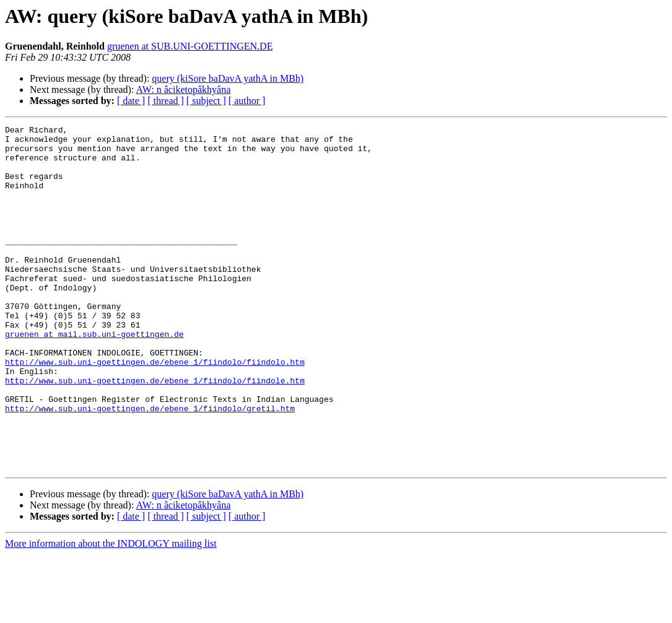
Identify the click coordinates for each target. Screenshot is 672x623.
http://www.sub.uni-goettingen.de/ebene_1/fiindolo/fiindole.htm (155, 432)
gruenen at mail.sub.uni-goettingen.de (94, 377)
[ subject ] (206, 101)
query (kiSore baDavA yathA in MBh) (228, 78)
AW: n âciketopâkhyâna (184, 89)
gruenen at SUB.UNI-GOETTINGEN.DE (190, 46)
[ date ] (131, 101)
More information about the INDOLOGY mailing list (111, 612)
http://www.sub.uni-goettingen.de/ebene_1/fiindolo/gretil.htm (150, 466)
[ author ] (247, 101)
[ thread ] (166, 101)
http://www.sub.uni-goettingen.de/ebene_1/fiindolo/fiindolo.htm (155, 410)
